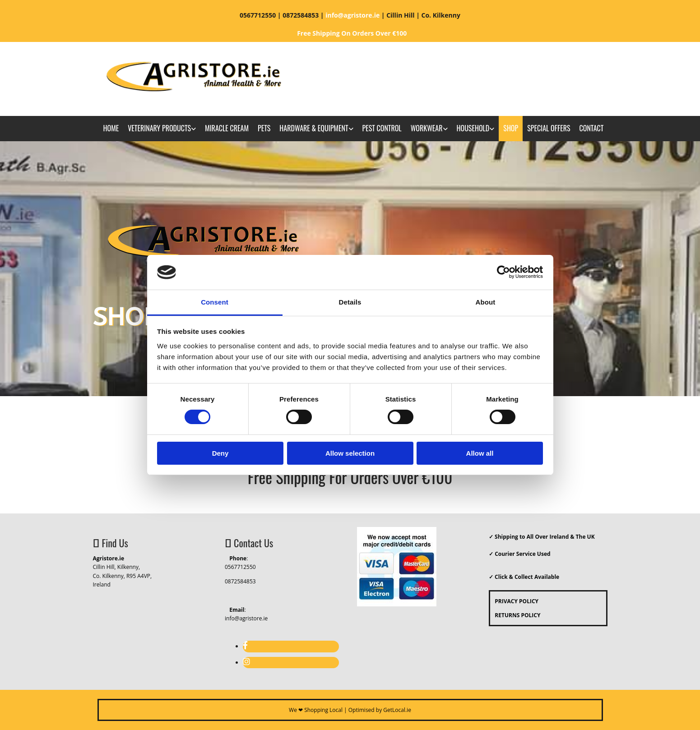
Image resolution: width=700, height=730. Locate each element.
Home (111, 128)
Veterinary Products (159, 128)
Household (473, 128)
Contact (592, 128)
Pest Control (382, 128)
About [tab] (486, 302)
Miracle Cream (227, 128)
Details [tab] (350, 302)
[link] (162, 129)
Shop (511, 128)
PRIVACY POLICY (514, 601)
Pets (264, 128)
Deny (220, 453)
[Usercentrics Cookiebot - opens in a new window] (503, 272)
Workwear (427, 128)
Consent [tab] (215, 302)
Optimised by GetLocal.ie (380, 710)
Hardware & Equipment (314, 128)
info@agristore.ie (246, 618)
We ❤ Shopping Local (316, 710)
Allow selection (350, 453)
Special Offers (549, 128)
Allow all (480, 453)
